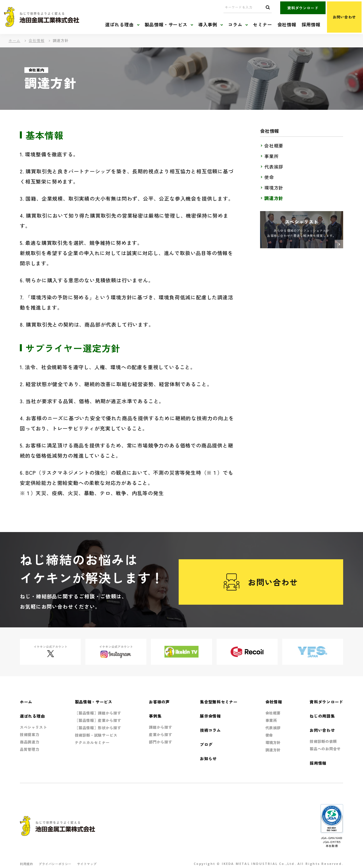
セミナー (262, 25)
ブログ (206, 744)
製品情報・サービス (166, 25)
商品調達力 (29, 742)
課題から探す (161, 727)
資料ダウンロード (303, 8)
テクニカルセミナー (92, 742)
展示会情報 (210, 716)
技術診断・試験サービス (96, 735)
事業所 (271, 156)
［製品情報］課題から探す (98, 713)
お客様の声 (159, 702)
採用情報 (311, 25)
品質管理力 (29, 749)
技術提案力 (29, 734)
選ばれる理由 (120, 25)
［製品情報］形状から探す (98, 728)
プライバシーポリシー (55, 864)
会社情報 (287, 25)
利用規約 (26, 864)
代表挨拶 (274, 167)
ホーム (14, 40)
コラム (235, 25)
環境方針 (274, 188)
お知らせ (208, 758)
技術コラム (210, 730)
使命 (269, 177)
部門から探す (161, 742)
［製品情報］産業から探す (98, 720)
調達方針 (274, 198)
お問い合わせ (344, 17)
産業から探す (161, 734)
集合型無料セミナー (219, 702)
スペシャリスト (33, 727)
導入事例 (208, 25)
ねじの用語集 (322, 716)
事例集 (155, 716)
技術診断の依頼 (323, 741)
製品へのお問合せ (325, 749)
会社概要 (274, 146)
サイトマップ (87, 864)
